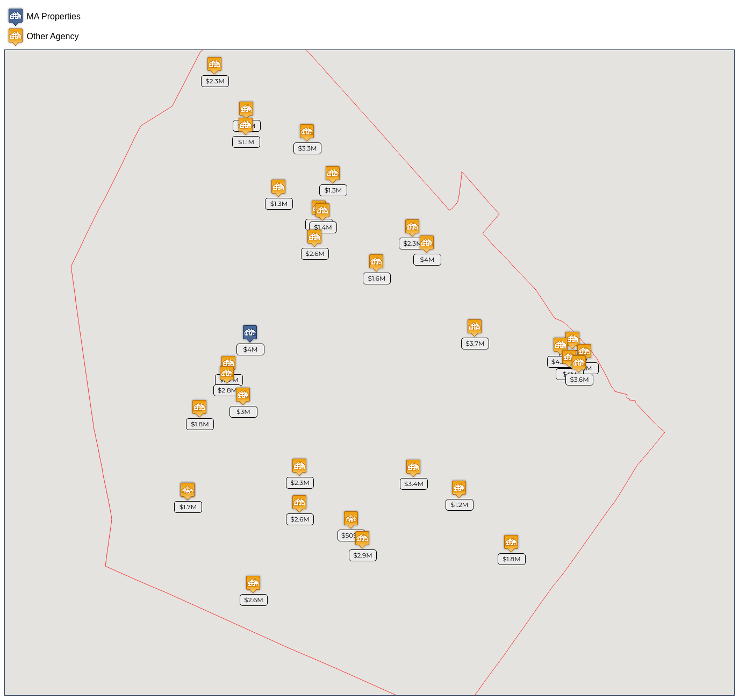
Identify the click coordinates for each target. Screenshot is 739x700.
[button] (427, 244)
